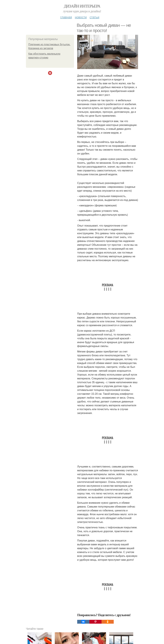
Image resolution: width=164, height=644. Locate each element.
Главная (66, 17)
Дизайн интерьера (82, 6)
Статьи (94, 17)
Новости (81, 17)
